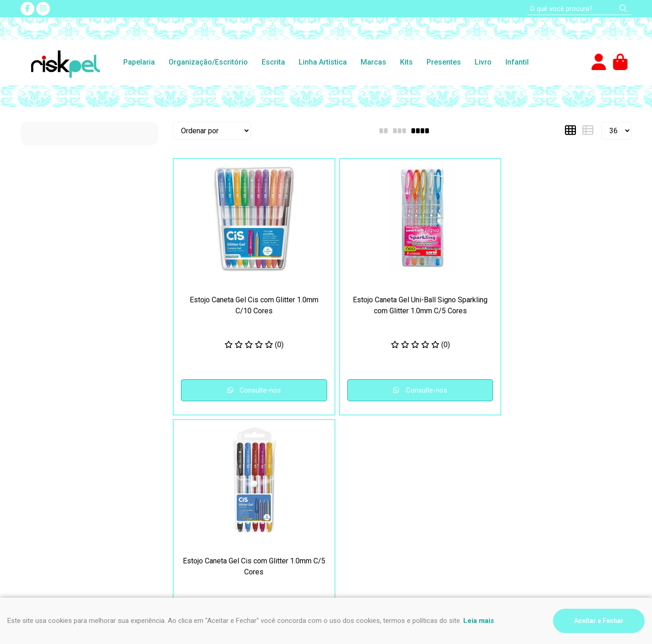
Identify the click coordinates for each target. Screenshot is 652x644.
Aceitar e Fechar (599, 621)
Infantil (517, 62)
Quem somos (198, 490)
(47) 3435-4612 (362, 457)
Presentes (444, 62)
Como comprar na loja (55, 479)
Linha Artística (323, 62)
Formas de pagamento (57, 490)
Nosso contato (200, 468)
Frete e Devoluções (52, 468)
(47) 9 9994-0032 (366, 468)
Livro (483, 62)
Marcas (373, 62)
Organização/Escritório (208, 62)
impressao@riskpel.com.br (380, 495)
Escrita (273, 62)
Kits (406, 62)
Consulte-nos (228, 390)
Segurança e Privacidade (60, 457)
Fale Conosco (199, 479)
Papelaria (139, 62)
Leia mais (479, 621)
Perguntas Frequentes (213, 457)
